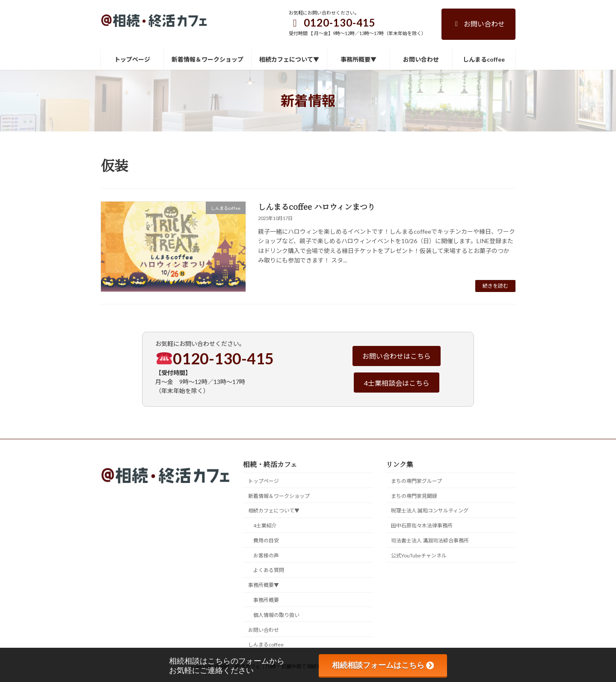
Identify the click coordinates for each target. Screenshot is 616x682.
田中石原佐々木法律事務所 (422, 526)
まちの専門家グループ (416, 481)
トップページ (264, 481)
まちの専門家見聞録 (414, 496)
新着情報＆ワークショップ (279, 496)
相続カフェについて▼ (274, 511)
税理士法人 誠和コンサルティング (430, 511)
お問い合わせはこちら (397, 356)
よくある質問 (269, 570)
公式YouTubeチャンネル (419, 555)
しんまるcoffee (266, 645)
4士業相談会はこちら (397, 383)
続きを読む (495, 286)
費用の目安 (266, 540)
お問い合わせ (478, 24)
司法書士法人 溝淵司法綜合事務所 (430, 540)
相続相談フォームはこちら (383, 665)
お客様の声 (266, 555)
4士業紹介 (265, 526)
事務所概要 (266, 600)
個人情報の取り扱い (276, 615)
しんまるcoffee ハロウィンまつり (317, 206)
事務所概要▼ (264, 585)
